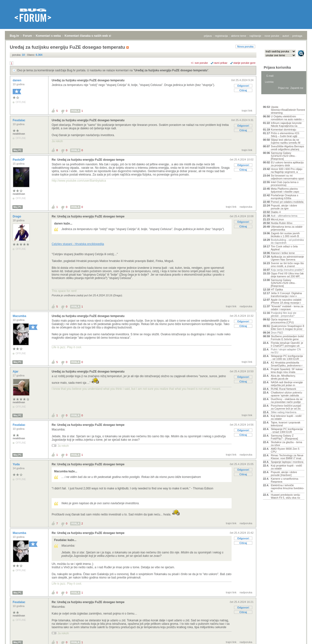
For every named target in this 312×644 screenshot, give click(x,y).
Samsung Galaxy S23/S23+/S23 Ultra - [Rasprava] (283, 156)
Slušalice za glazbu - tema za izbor (286, 444)
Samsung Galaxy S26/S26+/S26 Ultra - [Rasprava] (283, 283)
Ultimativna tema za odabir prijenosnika (287, 228)
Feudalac (19, 120)
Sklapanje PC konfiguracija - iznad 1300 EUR (287, 430)
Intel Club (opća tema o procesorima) (285, 184)
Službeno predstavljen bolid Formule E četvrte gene (287, 338)
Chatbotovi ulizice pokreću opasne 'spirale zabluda (286, 394)
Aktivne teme (274, 100)
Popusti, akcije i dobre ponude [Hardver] (284, 474)
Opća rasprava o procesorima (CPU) (282, 321)
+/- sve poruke (199, 63)
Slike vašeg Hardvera (284, 412)
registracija (221, 36)
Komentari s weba (48, 36)
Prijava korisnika (277, 67)
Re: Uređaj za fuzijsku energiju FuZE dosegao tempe (88, 160)
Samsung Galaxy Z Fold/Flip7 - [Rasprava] (284, 437)
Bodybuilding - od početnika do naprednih (287, 241)
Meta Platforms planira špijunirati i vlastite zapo (285, 190)
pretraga (297, 36)
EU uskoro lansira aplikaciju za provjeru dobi (287, 164)
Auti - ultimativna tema (284, 216)
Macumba (20, 316)
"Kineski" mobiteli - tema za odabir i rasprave (287, 308)
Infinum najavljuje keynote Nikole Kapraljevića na (286, 124)
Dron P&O (277, 333)
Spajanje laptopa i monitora (287, 462)
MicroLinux (277, 219)
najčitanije (255, 36)
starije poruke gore (244, 63)
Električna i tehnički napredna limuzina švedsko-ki (288, 488)
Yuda (17, 464)
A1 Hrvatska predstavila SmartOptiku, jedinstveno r (287, 364)
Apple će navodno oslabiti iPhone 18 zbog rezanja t (286, 301)
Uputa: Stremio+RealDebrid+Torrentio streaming (288, 110)
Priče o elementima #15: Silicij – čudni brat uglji (285, 135)
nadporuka (246, 207)
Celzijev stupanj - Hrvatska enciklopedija (78, 244)
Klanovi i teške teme (283, 253)
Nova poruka (245, 47)
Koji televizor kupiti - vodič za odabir (286, 417)
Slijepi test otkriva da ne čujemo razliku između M (286, 141)
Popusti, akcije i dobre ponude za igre (284, 207)
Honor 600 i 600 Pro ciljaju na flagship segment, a (287, 170)
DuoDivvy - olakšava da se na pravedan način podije (287, 401)
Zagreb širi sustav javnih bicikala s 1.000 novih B (285, 235)
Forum (27, 36)
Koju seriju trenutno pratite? (287, 270)
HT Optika (277, 289)
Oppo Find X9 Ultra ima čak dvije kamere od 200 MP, (287, 275)
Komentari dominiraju (283, 130)
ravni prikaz (221, 63)
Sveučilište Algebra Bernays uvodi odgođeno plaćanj (287, 148)
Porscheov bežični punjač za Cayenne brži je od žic (286, 407)
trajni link (247, 111)
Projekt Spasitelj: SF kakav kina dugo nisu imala (287, 371)
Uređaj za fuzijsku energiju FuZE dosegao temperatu (171, 70)
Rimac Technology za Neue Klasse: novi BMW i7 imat (287, 457)
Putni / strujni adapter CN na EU (286, 351)
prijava (208, 36)
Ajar (16, 372)
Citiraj (243, 90)
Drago (17, 216)
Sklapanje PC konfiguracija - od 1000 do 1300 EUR (287, 357)
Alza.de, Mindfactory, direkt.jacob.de (283, 377)
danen (17, 80)
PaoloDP (19, 160)
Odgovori (243, 86)
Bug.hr (15, 36)
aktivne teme (239, 36)
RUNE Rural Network (283, 389)
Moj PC (18, 150)
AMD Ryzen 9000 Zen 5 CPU (285, 450)
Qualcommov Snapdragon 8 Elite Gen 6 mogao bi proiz (288, 327)
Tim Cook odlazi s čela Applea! (284, 248)
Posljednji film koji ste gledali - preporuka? (284, 314)
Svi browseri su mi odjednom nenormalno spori (287, 177)
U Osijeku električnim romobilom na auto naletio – (287, 118)
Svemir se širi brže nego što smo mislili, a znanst (287, 265)
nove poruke (272, 36)
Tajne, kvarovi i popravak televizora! (286, 424)
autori (286, 36)
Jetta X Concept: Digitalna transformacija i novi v (286, 295)
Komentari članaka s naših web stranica (92, 36)
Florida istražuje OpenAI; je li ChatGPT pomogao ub (287, 344)
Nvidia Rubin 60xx (282, 223)
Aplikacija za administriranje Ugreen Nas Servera (287, 258)
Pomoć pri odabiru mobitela (287, 202)
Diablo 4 (276, 212)
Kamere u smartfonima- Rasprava (285, 480)
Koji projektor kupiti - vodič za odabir (286, 467)
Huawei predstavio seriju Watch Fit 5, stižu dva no (285, 496)
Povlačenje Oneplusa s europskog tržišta (285, 197)
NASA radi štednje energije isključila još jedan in (287, 384)
